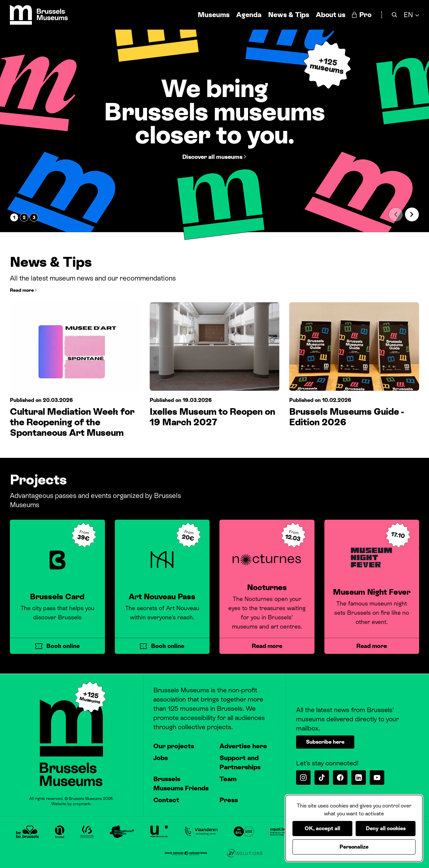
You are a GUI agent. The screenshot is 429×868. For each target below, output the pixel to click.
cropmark (82, 804)
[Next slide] (412, 214)
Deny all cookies (386, 828)
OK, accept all (322, 828)
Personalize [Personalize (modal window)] (354, 847)
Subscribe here (325, 742)
